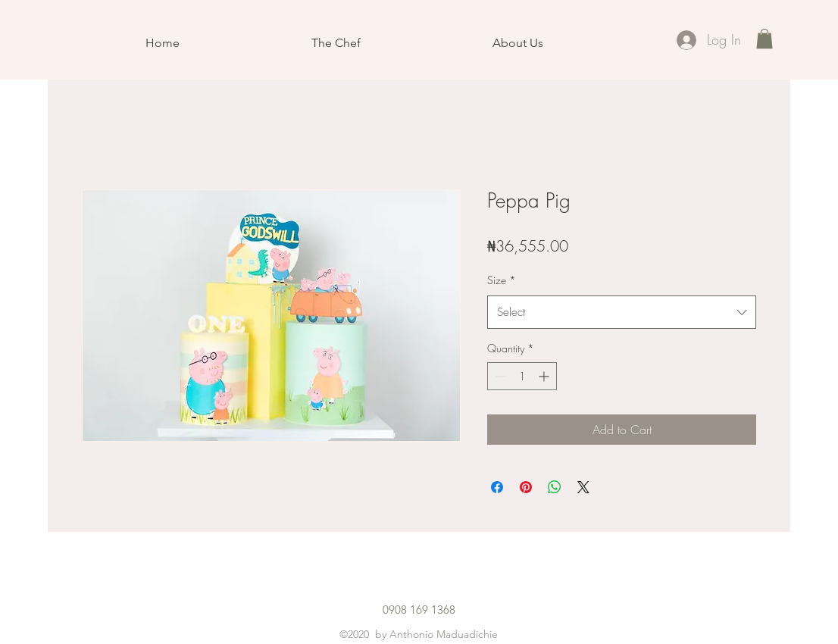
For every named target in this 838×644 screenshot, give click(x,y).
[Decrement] (499, 376)
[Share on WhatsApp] (555, 487)
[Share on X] (583, 487)
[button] (765, 39)
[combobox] (622, 312)
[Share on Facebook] (497, 487)
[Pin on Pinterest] (526, 487)
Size (502, 280)
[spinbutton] (522, 376)
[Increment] (545, 376)
